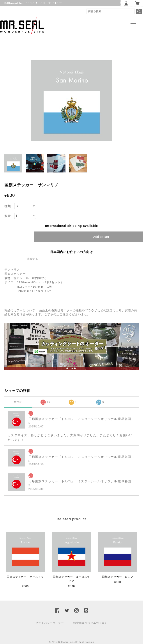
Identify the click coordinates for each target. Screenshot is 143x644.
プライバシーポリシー (50, 624)
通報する (32, 260)
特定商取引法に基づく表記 (90, 624)
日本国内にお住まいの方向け (71, 253)
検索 (139, 11)
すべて (18, 403)
